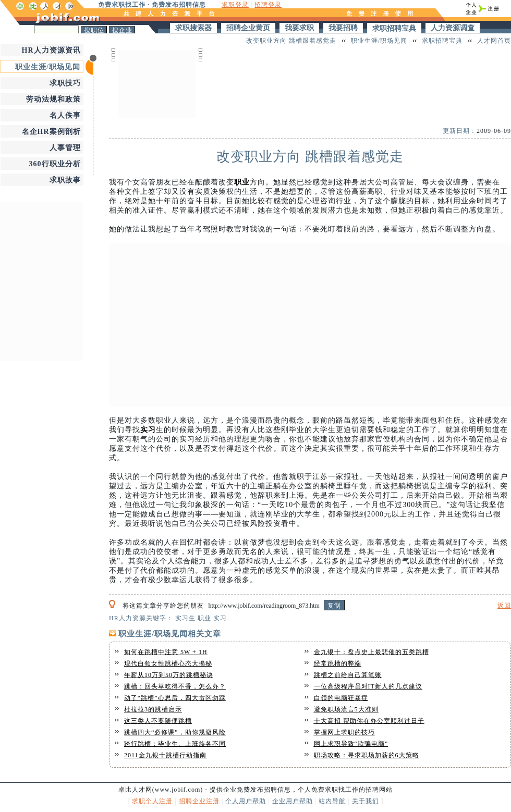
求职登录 (235, 5)
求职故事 (65, 180)
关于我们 (366, 801)
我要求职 (299, 28)
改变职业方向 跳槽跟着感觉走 (291, 41)
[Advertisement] (157, 83)
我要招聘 (343, 28)
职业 (242, 182)
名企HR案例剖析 (51, 132)
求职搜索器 (193, 28)
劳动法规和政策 (53, 99)
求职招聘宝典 (394, 28)
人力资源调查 (453, 28)
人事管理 (65, 148)
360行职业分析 (55, 164)
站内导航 (332, 801)
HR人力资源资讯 (51, 50)
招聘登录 (268, 5)
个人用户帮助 (246, 801)
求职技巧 (65, 83)
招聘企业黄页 (248, 28)
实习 (148, 430)
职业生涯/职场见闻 (48, 67)
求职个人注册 (152, 801)
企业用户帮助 (293, 801)
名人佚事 (65, 115)
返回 (504, 606)
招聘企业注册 (199, 801)
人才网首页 (494, 41)
